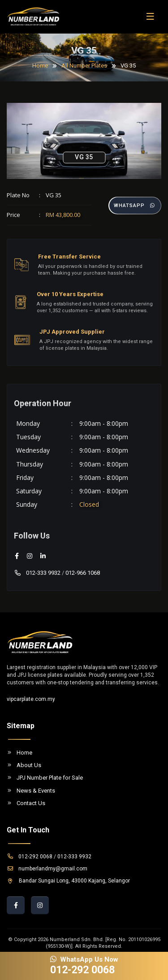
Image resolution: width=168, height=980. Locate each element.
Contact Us (26, 803)
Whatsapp (135, 206)
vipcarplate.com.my (31, 699)
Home (40, 66)
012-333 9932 (37, 573)
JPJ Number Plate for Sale (45, 778)
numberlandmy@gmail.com (47, 869)
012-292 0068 (30, 857)
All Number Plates (84, 66)
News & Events (31, 791)
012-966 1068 (83, 573)
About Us (24, 765)
